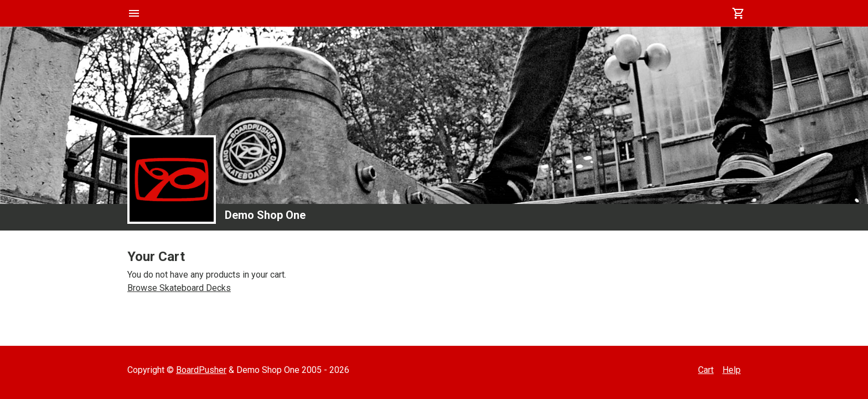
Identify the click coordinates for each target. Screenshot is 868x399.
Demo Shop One (265, 215)
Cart (706, 370)
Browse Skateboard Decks (179, 288)
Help (732, 370)
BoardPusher (201, 370)
